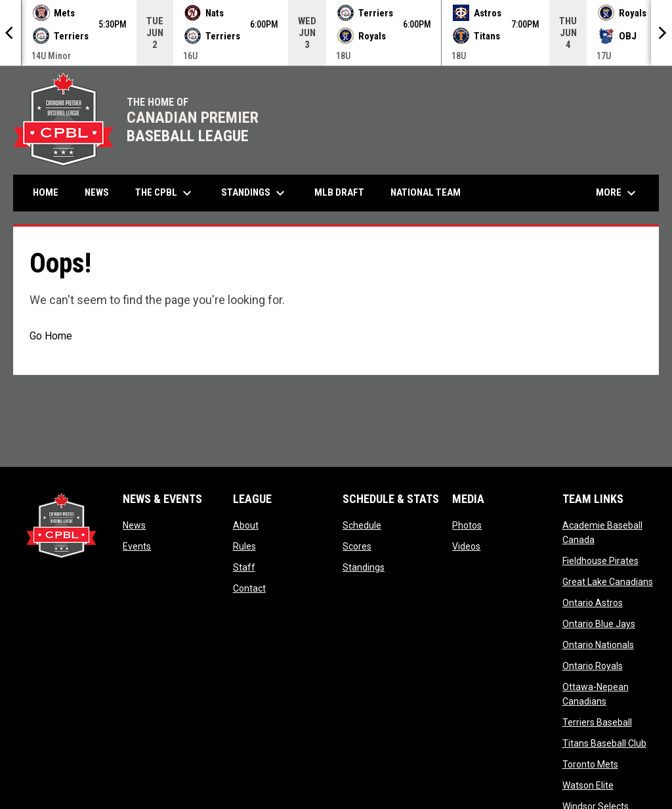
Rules (244, 546)
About (246, 525)
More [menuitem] (618, 193)
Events (137, 546)
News (134, 525)
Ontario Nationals (598, 645)
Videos (466, 546)
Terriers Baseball (597, 722)
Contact (249, 588)
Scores (357, 546)
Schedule (362, 525)
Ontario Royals (593, 666)
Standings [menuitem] (255, 193)
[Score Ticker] (336, 33)
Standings (364, 567)
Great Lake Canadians (608, 582)
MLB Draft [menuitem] (339, 192)
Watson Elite (588, 785)
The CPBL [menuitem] (165, 193)
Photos (467, 525)
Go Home (51, 336)
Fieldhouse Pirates (600, 561)
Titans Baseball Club (604, 743)
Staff (244, 567)
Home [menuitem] (46, 192)
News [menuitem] (97, 192)
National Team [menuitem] (426, 192)
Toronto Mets (590, 764)
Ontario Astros (593, 603)
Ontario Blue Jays (599, 624)
